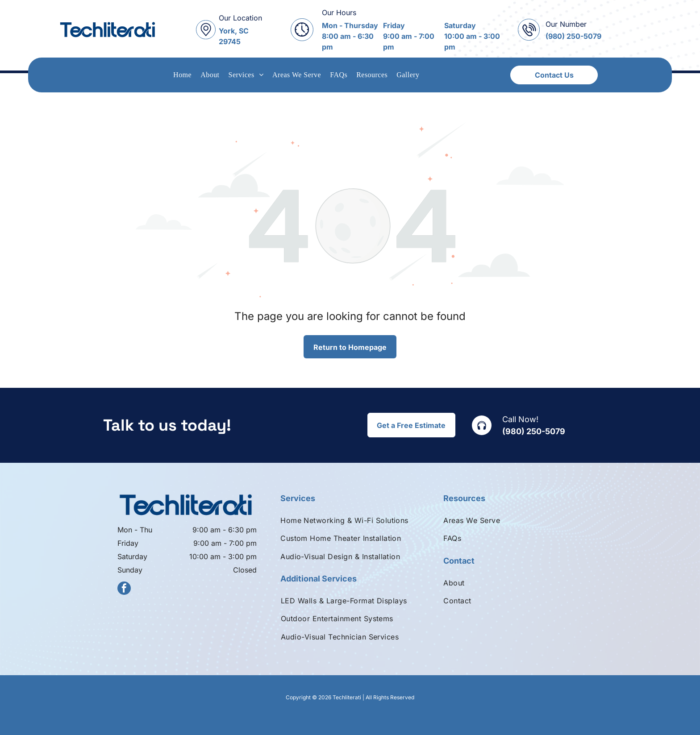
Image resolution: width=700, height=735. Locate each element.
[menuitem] (182, 75)
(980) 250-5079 (534, 431)
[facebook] (124, 589)
